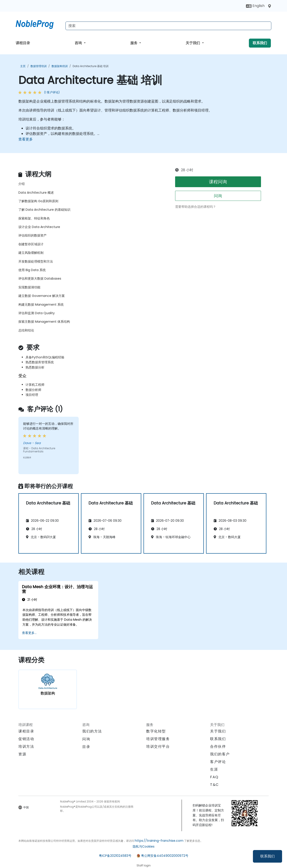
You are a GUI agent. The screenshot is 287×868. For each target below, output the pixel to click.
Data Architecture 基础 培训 (91, 66)
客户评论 (218, 762)
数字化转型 (156, 731)
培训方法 (26, 746)
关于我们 (193, 43)
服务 (134, 43)
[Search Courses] (168, 26)
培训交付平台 (158, 746)
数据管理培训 (39, 66)
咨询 (79, 43)
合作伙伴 (218, 746)
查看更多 (26, 139)
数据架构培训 (60, 66)
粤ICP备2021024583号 (115, 856)
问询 (218, 196)
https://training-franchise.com (159, 841)
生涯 (214, 769)
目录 (86, 747)
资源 (22, 754)
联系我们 (267, 856)
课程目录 (23, 43)
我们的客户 (220, 754)
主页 (23, 66)
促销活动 (26, 739)
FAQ (214, 777)
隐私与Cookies (144, 846)
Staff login (144, 865)
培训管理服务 (158, 739)
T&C (214, 785)
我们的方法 (92, 731)
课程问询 (218, 182)
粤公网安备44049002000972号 (165, 856)
